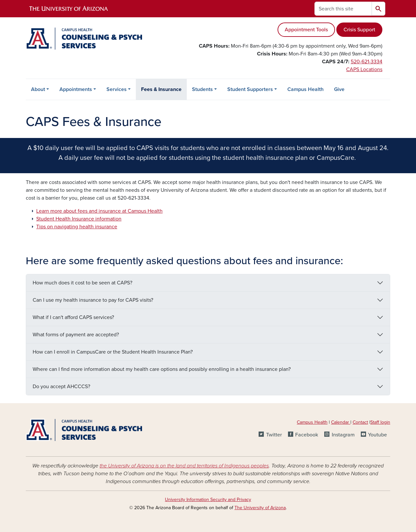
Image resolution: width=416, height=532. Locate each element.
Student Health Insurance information (79, 219)
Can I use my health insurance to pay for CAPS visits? (93, 300)
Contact (360, 422)
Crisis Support (359, 30)
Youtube (377, 435)
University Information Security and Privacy (208, 500)
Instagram (343, 435)
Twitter (274, 435)
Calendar (341, 422)
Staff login (380, 422)
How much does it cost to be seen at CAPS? (82, 283)
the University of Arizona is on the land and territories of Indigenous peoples (184, 466)
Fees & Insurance (161, 89)
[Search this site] (343, 9)
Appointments (76, 89)
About (38, 89)
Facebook (307, 435)
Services (117, 89)
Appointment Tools (306, 30)
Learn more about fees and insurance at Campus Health (99, 211)
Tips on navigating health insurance (77, 227)
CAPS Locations (364, 69)
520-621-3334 (367, 62)
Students (202, 89)
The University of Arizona (260, 508)
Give (339, 89)
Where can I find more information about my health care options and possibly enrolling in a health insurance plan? (162, 369)
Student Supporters (250, 89)
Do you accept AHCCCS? (61, 387)
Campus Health (305, 89)
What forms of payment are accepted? (76, 335)
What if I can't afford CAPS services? (73, 317)
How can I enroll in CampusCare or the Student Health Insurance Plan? (113, 352)
